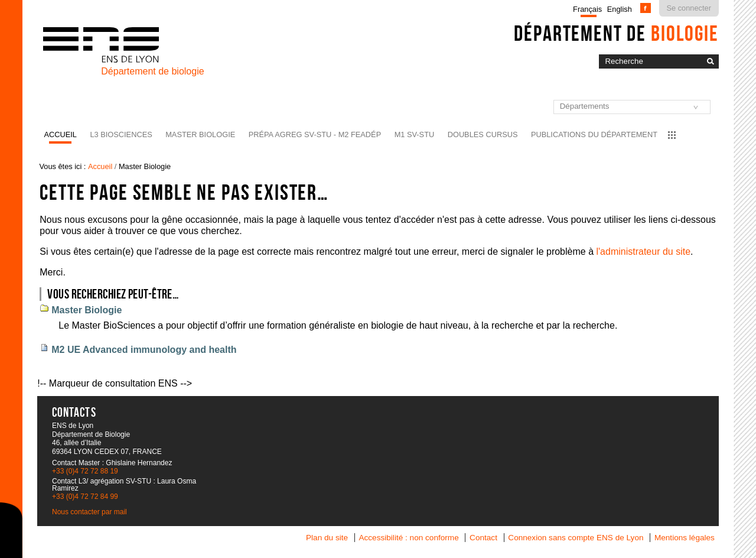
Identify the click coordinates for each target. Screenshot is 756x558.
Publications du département (594, 134)
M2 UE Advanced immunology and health (144, 350)
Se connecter (689, 8)
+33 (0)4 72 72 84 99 (85, 497)
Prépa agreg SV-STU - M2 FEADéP (315, 134)
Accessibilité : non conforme (408, 538)
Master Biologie (200, 134)
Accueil (61, 134)
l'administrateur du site (643, 252)
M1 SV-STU (415, 134)
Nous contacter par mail (89, 512)
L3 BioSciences (121, 134)
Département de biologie (152, 71)
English (620, 9)
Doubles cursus (483, 134)
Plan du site (327, 538)
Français (587, 9)
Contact (483, 538)
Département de (616, 33)
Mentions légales (685, 538)
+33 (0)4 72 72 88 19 (85, 471)
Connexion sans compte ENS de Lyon (576, 538)
